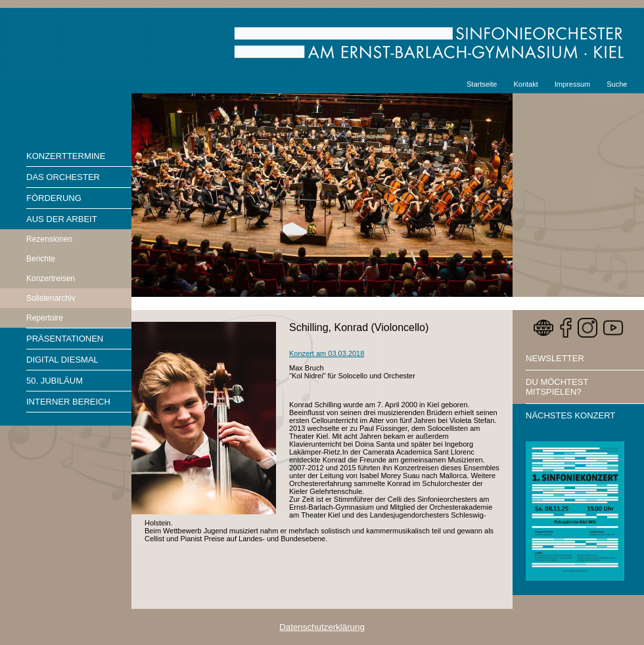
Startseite (482, 84)
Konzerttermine (66, 156)
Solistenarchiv (51, 298)
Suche (617, 84)
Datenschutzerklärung (322, 627)
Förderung (54, 198)
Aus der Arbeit (62, 219)
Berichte (41, 259)
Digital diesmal (62, 360)
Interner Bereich (68, 402)
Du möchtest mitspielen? (557, 387)
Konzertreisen (51, 278)
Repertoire (45, 318)
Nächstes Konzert (570, 415)
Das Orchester (63, 177)
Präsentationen (65, 339)
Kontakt (525, 84)
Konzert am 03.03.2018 (327, 353)
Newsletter (555, 358)
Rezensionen (49, 239)
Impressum (572, 84)
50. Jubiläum (55, 381)
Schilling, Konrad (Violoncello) (359, 327)
